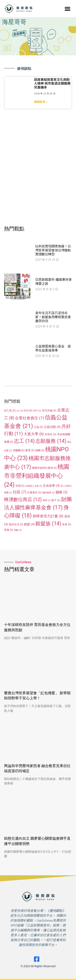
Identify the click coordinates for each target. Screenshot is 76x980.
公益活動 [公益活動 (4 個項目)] (52, 427)
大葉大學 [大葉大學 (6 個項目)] (34, 434)
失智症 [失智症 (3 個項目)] (50, 434)
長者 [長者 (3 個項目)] (67, 524)
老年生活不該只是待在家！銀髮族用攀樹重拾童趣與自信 (53, 317)
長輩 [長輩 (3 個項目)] (9, 530)
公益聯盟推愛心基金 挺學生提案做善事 (53, 348)
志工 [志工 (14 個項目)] (24, 441)
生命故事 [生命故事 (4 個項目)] (51, 486)
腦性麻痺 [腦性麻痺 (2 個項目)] (49, 493)
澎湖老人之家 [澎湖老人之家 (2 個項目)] (34, 486)
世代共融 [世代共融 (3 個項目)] (49, 410)
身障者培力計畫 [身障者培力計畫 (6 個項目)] (48, 516)
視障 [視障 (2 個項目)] (47, 500)
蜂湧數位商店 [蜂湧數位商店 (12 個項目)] (23, 499)
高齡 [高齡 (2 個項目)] (18, 530)
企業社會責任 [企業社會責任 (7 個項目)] (29, 418)
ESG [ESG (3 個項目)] (28, 410)
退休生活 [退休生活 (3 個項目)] (16, 524)
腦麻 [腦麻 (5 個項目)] (62, 492)
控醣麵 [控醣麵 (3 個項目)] (19, 450)
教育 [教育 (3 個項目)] (30, 450)
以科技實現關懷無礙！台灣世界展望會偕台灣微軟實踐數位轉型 (53, 250)
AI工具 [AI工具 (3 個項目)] (10, 410)
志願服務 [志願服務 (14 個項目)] (51, 441)
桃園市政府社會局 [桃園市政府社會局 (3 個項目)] (44, 468)
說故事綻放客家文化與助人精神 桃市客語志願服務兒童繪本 (52, 83)
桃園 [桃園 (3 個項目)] (40, 450)
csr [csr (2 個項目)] (20, 411)
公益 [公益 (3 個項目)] (38, 427)
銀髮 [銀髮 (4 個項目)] (29, 524)
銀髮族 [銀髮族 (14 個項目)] (48, 524)
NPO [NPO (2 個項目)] (37, 411)
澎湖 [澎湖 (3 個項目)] (20, 486)
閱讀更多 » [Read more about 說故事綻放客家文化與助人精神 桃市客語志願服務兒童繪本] (41, 102)
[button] (67, 9)
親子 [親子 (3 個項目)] (56, 500)
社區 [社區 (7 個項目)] (20, 492)
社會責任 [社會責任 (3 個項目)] (34, 492)
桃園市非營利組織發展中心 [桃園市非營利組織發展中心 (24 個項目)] (37, 476)
